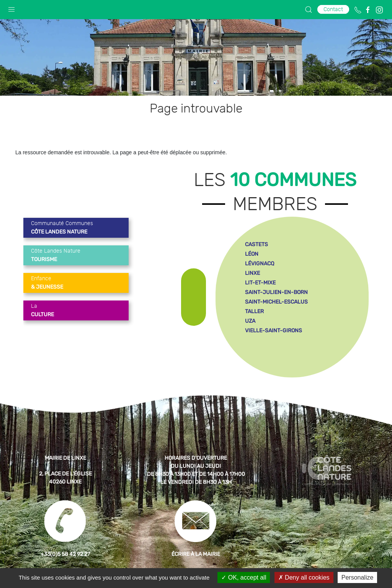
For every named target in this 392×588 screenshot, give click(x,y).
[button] (11, 8)
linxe (252, 273)
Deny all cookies (304, 577)
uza (250, 321)
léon (252, 254)
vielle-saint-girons (274, 331)
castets (256, 244)
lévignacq (260, 264)
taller (254, 311)
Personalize (358, 577)
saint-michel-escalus (276, 302)
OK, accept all (244, 577)
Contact (333, 9)
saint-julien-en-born (276, 292)
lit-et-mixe (260, 283)
